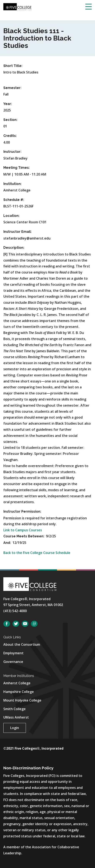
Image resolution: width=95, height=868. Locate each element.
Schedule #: (14, 200)
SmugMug (34, 624)
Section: (10, 120)
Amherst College (17, 683)
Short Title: (13, 66)
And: (8, 543)
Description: (14, 248)
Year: (8, 104)
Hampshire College (19, 692)
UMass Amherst (16, 717)
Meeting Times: (16, 168)
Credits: (10, 136)
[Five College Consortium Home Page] (17, 6)
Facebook (7, 624)
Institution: (12, 184)
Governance (13, 662)
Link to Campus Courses (23, 530)
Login (15, 728)
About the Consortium (22, 644)
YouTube (25, 624)
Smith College (15, 709)
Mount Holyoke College (22, 700)
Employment (13, 653)
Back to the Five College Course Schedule (37, 553)
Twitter (16, 624)
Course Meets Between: (24, 536)
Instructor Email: (17, 232)
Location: (11, 216)
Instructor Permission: (22, 511)
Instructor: (12, 152)
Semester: (12, 88)
